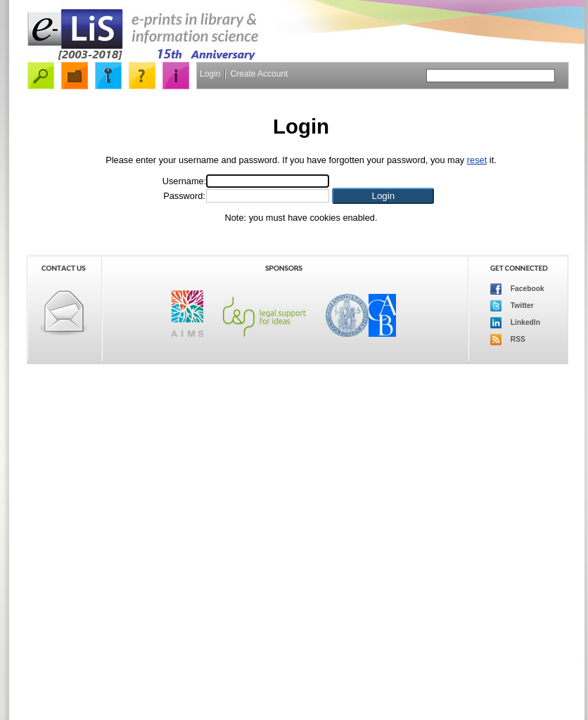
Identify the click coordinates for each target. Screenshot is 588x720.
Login (210, 74)
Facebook (517, 289)
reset (477, 160)
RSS (508, 340)
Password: (184, 196)
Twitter (512, 306)
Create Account (259, 74)
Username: (185, 181)
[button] (383, 196)
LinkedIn (515, 323)
